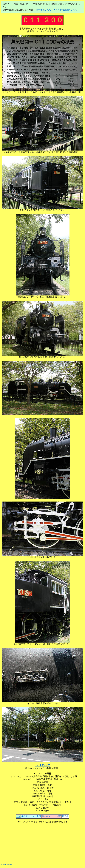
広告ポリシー (6, 865)
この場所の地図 (43, 765)
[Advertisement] (43, 842)
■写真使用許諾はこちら (65, 10)
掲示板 (65, 816)
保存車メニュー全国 (31, 816)
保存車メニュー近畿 (51, 816)
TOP (18, 816)
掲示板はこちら (44, 10)
